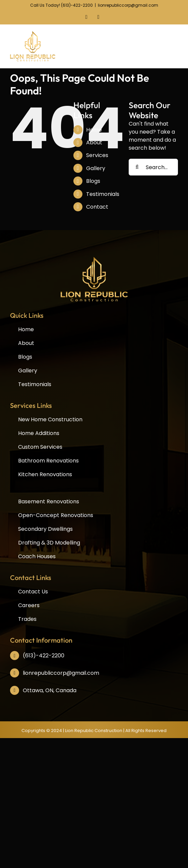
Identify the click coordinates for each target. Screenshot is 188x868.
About (94, 142)
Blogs (93, 181)
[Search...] (153, 167)
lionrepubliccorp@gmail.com (128, 5)
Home (94, 130)
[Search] (137, 167)
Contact (97, 207)
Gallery (96, 168)
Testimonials (103, 194)
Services (97, 155)
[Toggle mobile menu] (177, 45)
